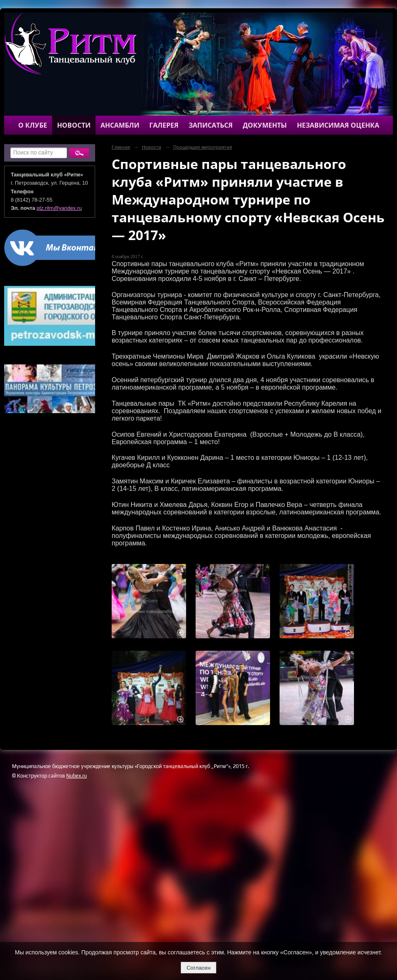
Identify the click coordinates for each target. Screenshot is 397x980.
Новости (74, 125)
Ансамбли (120, 125)
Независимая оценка (338, 125)
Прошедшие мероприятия (203, 147)
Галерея (164, 125)
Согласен (198, 968)
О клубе (33, 125)
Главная (121, 147)
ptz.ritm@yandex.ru (59, 208)
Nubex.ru (77, 776)
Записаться (211, 125)
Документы (265, 125)
